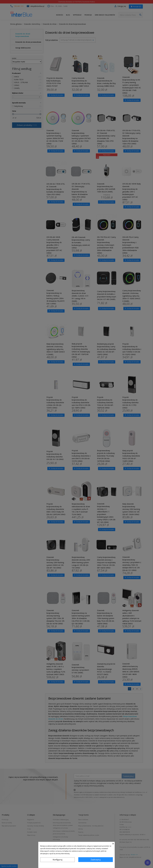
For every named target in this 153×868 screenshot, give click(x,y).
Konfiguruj (57, 860)
